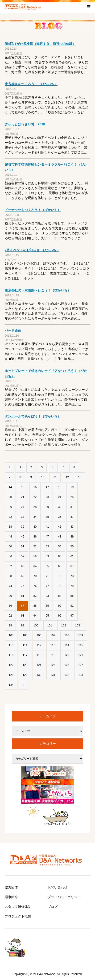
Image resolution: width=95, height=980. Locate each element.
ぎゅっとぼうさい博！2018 (25, 124)
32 (10, 517)
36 (60, 517)
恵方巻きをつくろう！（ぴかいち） (31, 84)
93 (23, 616)
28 (35, 507)
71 (47, 576)
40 (35, 527)
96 (60, 616)
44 (10, 537)
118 (39, 655)
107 (53, 635)
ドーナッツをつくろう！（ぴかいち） (33, 210)
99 (23, 625)
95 (47, 616)
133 (81, 675)
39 (23, 527)
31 (72, 507)
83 (47, 596)
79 (72, 586)
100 (36, 625)
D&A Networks (14, 340)
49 (72, 537)
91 (72, 606)
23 (47, 497)
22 (35, 497)
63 (23, 566)
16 (35, 487)
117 (25, 655)
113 (53, 645)
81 (23, 596)
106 (39, 635)
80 (10, 596)
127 (81, 665)
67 (72, 566)
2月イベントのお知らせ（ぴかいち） (32, 250)
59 (47, 556)
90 (60, 606)
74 (10, 586)
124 (39, 665)
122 (11, 665)
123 (25, 665)
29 (47, 507)
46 (35, 537)
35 (47, 517)
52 (35, 546)
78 (60, 586)
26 (10, 507)
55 (72, 546)
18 (60, 487)
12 (67, 477)
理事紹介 (11, 897)
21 (23, 497)
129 (25, 675)
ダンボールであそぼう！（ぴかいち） (33, 416)
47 (47, 537)
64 (35, 566)
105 (25, 635)
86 (10, 606)
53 (47, 546)
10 (43, 477)
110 (11, 645)
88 (35, 606)
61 (72, 556)
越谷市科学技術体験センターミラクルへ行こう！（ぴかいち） (46, 167)
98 (10, 625)
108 (67, 635)
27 (23, 507)
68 (10, 576)
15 (23, 487)
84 (60, 596)
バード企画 (13, 331)
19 (72, 487)
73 (72, 576)
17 (47, 487)
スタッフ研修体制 (18, 907)
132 (67, 675)
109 (81, 635)
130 (39, 675)
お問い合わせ (58, 887)
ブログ (53, 907)
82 (35, 596)
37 (72, 517)
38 (10, 527)
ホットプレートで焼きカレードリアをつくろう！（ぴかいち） (46, 373)
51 (23, 546)
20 (10, 497)
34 (35, 517)
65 (47, 566)
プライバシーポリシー (64, 897)
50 (10, 546)
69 (23, 576)
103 (78, 625)
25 (72, 497)
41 (47, 527)
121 (81, 655)
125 (53, 665)
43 (72, 527)
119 (53, 655)
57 (23, 556)
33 (23, 517)
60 (60, 556)
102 (64, 625)
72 (60, 576)
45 (23, 537)
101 (50, 625)
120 (67, 655)
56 (10, 556)
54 (60, 546)
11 (55, 477)
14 (10, 487)
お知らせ (10, 260)
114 (67, 645)
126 (67, 665)
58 (35, 556)
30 (60, 507)
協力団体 (11, 887)
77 (47, 586)
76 (35, 586)
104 (11, 635)
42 (60, 527)
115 (81, 645)
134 (11, 685)
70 (35, 576)
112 (39, 645)
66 (60, 566)
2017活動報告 (14, 53)
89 (47, 606)
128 (11, 675)
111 (25, 645)
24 (60, 497)
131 (53, 675)
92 (10, 616)
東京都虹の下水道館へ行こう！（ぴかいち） (38, 290)
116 (11, 655)
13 (80, 477)
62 (10, 566)
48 (60, 537)
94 (35, 616)
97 (72, 616)
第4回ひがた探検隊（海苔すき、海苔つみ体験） (40, 44)
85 (72, 596)
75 (23, 586)
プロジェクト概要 (18, 916)
